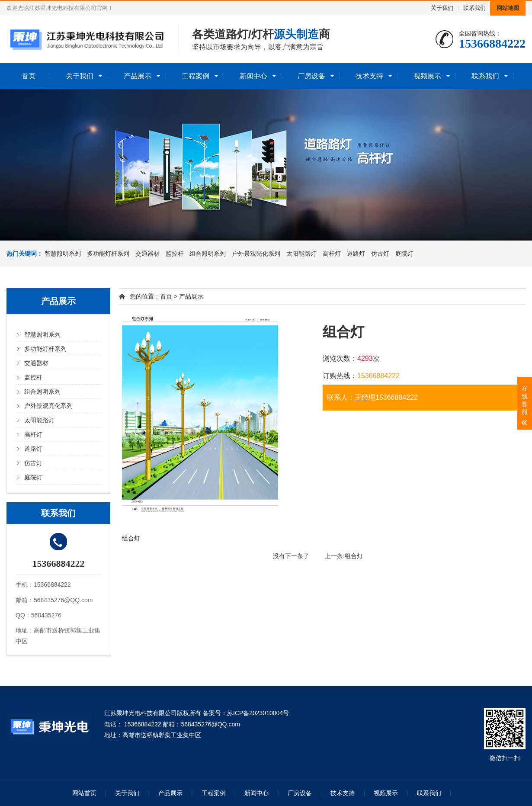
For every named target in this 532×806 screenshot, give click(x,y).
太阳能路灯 (301, 254)
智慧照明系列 (63, 254)
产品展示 (138, 76)
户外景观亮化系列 (256, 254)
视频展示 (427, 76)
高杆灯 (332, 254)
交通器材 (147, 254)
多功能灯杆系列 (108, 254)
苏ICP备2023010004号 (258, 713)
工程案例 (195, 76)
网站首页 (84, 793)
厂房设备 (311, 76)
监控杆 (175, 254)
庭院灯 (404, 254)
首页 (29, 76)
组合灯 (354, 556)
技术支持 (369, 76)
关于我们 (442, 8)
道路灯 (356, 254)
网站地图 (508, 8)
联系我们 (474, 8)
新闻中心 (253, 76)
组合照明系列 (208, 254)
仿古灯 (380, 254)
